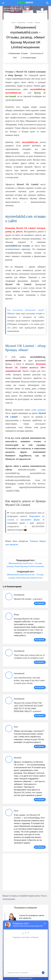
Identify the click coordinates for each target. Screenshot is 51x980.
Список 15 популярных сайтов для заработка (32, 917)
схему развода (38, 410)
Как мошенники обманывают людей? (26, 310)
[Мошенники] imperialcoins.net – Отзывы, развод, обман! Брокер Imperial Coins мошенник (25, 578)
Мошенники (15, 53)
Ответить (41, 603)
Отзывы (24, 53)
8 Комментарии (30, 58)
